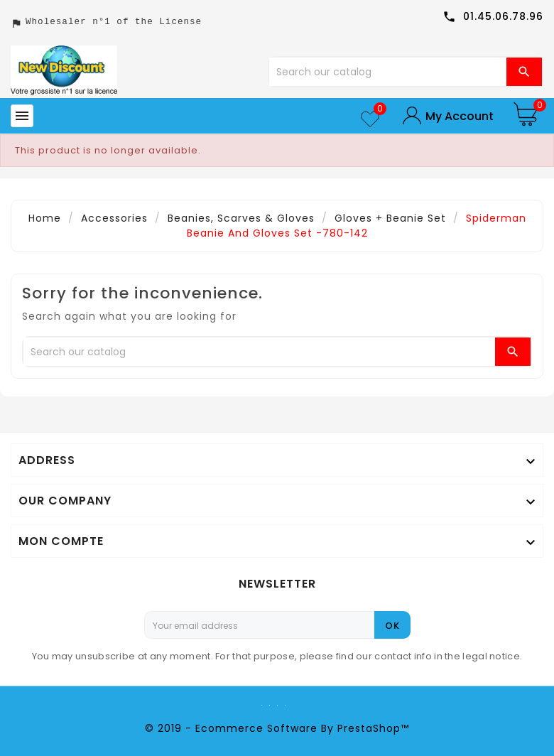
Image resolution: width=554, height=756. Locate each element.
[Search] (388, 72)
